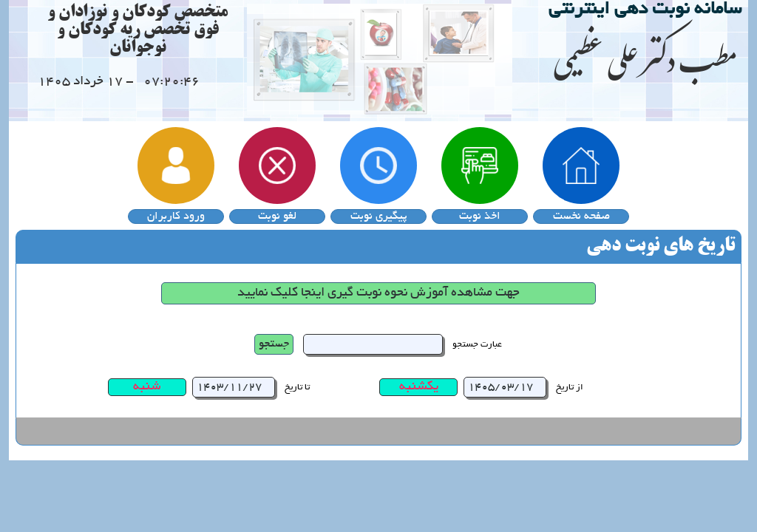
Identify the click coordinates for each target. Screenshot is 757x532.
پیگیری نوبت (379, 216)
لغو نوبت (277, 216)
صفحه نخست (581, 216)
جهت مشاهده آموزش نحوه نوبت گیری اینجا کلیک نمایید (378, 293)
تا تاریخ (297, 388)
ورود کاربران (176, 216)
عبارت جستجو (477, 345)
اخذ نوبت (480, 216)
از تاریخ (570, 388)
